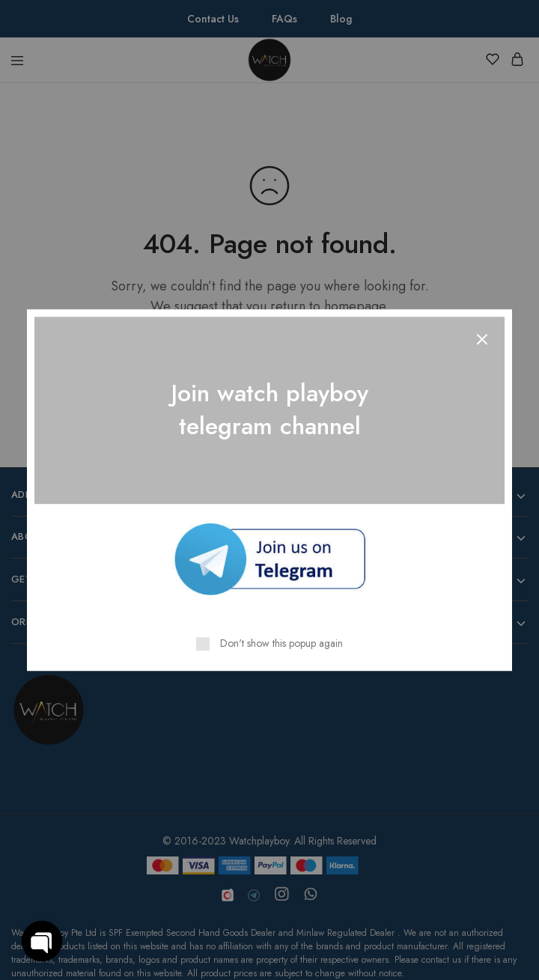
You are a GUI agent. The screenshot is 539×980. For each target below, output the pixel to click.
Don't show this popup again (281, 643)
